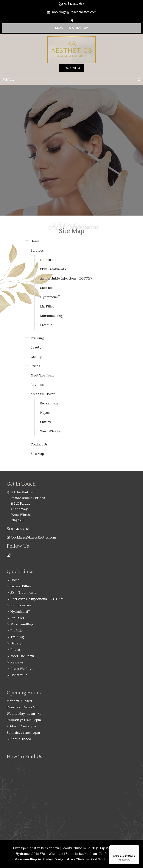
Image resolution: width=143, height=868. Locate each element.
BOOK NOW (72, 68)
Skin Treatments (53, 269)
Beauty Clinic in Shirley (80, 848)
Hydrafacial (50, 297)
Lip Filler (47, 306)
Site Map (37, 454)
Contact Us (39, 444)
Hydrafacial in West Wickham (39, 854)
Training (37, 338)
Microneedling (52, 316)
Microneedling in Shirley (34, 859)
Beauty (36, 347)
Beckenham (49, 403)
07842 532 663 (21, 529)
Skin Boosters (51, 288)
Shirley (46, 422)
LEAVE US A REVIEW (71, 28)
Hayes (45, 413)
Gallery (36, 357)
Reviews (37, 385)
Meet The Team (42, 375)
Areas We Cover (43, 394)
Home (35, 241)
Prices (35, 366)
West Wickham (52, 431)
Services (37, 251)
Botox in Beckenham (81, 854)
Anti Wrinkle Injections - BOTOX (66, 278)
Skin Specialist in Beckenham (36, 848)
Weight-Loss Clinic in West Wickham (84, 859)
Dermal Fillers (51, 260)
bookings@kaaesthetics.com (34, 537)
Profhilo (46, 325)
